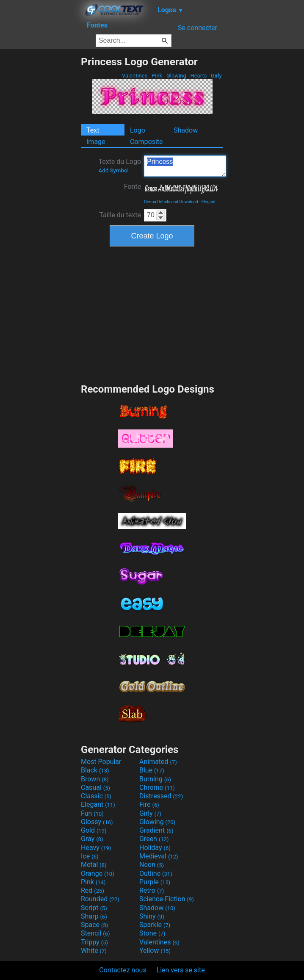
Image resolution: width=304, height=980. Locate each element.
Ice (90, 856)
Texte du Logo (120, 166)
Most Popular (101, 762)
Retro (152, 890)
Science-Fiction (167, 899)
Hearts (198, 76)
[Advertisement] (40, 183)
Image (96, 142)
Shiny (152, 916)
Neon (152, 865)
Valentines (135, 76)
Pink (157, 76)
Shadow (186, 130)
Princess (185, 166)
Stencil (95, 933)
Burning (155, 779)
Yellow (155, 951)
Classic (96, 796)
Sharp (94, 916)
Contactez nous (123, 970)
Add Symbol (113, 170)
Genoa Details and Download (171, 202)
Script (94, 908)
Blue (152, 770)
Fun (92, 813)
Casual (95, 788)
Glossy (97, 822)
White (94, 951)
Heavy (96, 848)
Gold (94, 830)
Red (93, 890)
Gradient (156, 830)
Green (154, 839)
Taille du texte (120, 215)
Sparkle (155, 925)
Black (95, 770)
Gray (92, 839)
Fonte (133, 187)
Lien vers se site (181, 970)
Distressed (161, 796)
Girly (216, 76)
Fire (149, 804)
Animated (158, 762)
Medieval (159, 856)
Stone (152, 933)
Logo (138, 130)
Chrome (157, 788)
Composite (146, 142)
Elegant (209, 202)
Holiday (155, 848)
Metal (94, 865)
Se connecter (198, 28)
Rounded (100, 899)
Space (94, 925)
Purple (155, 882)
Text (93, 130)
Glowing (176, 76)
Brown (95, 779)
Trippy (94, 942)
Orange (98, 873)
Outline (156, 873)
